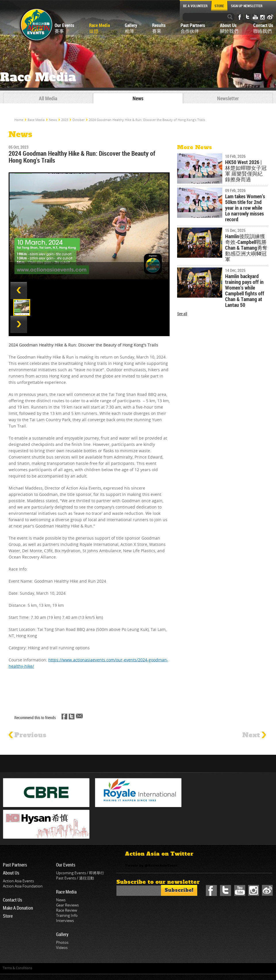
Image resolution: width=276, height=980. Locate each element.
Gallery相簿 (131, 28)
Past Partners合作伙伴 (193, 28)
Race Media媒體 (99, 28)
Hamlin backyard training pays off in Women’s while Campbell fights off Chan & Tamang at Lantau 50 (245, 290)
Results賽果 (159, 28)
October (78, 120)
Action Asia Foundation (23, 886)
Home (19, 120)
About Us (11, 873)
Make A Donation (18, 908)
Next (254, 735)
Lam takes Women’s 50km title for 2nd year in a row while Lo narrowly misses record (245, 208)
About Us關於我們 (229, 28)
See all (182, 314)
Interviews (65, 921)
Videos (62, 948)
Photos (62, 942)
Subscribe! (179, 890)
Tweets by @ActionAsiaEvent (151, 866)
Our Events (66, 865)
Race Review (67, 910)
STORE (219, 6)
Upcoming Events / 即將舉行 (80, 873)
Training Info (67, 915)
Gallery (62, 934)
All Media (48, 98)
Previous (28, 735)
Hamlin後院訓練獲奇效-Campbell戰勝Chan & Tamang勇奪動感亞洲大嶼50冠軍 (246, 248)
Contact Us (13, 900)
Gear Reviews (67, 905)
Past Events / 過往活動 (75, 878)
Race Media (36, 120)
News (138, 98)
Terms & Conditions (18, 968)
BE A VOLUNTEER (195, 6)
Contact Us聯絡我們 (263, 28)
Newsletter (228, 98)
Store (8, 916)
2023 (65, 120)
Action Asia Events (18, 881)
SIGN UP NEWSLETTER (247, 6)
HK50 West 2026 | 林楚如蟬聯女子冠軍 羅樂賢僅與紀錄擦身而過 (246, 171)
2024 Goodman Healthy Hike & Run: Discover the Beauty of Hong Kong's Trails (147, 120)
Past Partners (15, 865)
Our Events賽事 (64, 28)
